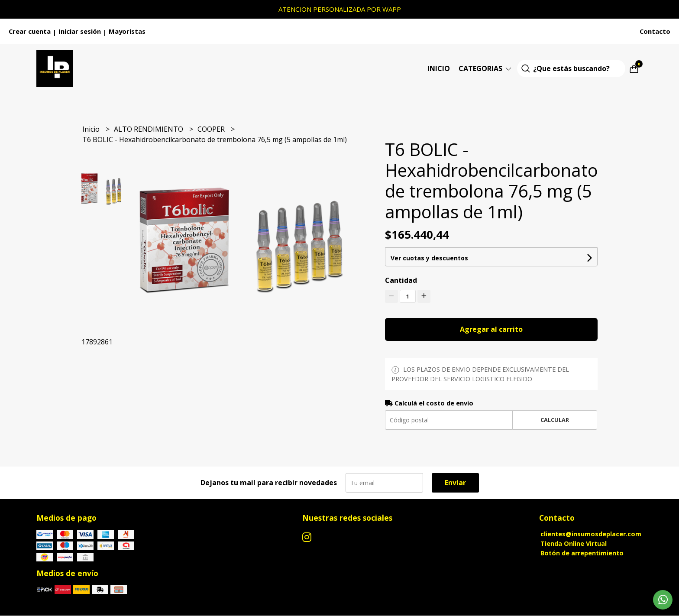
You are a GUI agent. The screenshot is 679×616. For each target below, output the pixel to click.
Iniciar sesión (80, 31)
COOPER (212, 129)
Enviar (455, 483)
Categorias (486, 68)
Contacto (655, 31)
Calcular (555, 420)
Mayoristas (127, 31)
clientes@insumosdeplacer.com (591, 534)
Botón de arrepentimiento (582, 553)
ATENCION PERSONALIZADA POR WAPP (340, 9)
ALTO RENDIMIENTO (149, 129)
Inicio (439, 68)
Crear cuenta (30, 31)
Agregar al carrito (491, 329)
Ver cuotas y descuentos (429, 258)
